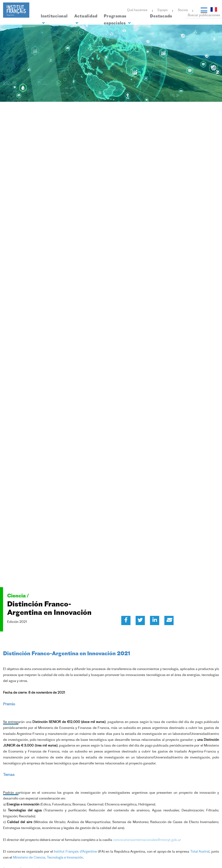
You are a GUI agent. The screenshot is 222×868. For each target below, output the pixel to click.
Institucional (54, 20)
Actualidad (86, 20)
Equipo (163, 10)
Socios (183, 10)
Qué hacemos (137, 10)
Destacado (161, 17)
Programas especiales (117, 20)
